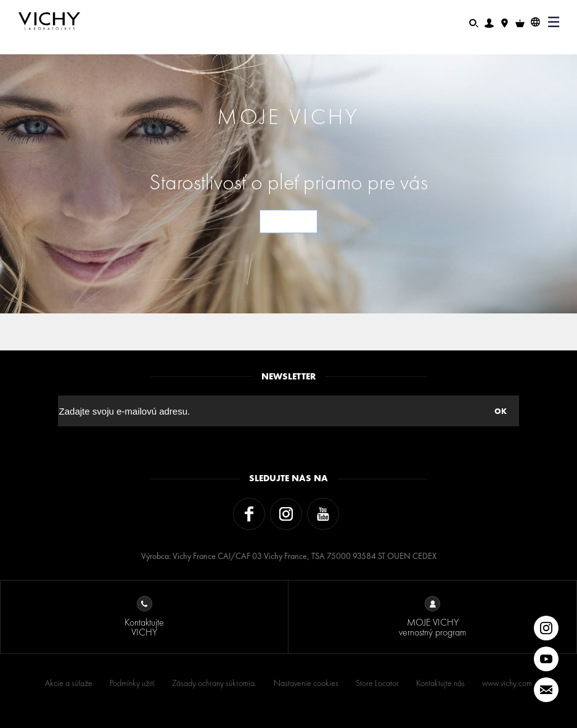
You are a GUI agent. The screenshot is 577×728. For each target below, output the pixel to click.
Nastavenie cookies (306, 683)
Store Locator (377, 683)
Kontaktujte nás (440, 683)
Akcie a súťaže (69, 683)
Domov (33, 50)
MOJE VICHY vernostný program (432, 617)
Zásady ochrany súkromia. (214, 683)
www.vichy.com (507, 683)
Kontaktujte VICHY (144, 617)
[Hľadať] (474, 22)
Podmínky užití (132, 683)
